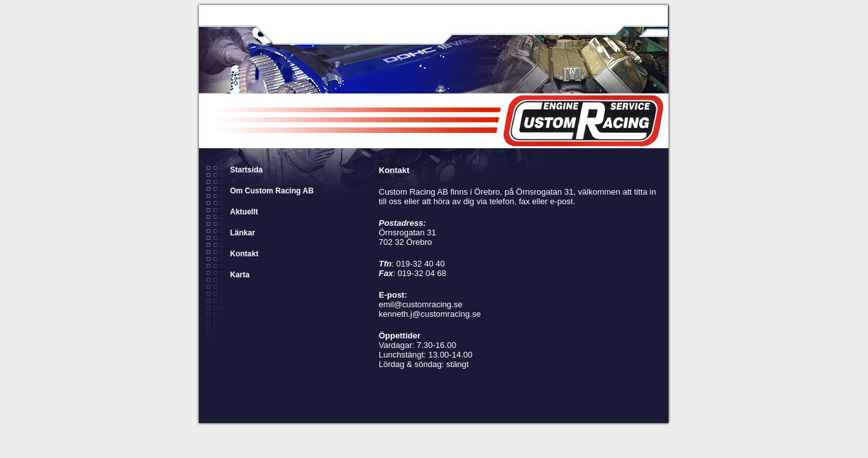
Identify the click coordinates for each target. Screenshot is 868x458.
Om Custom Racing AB (272, 191)
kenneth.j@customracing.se (430, 314)
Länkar (242, 233)
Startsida (246, 170)
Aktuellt (244, 212)
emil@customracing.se (421, 304)
